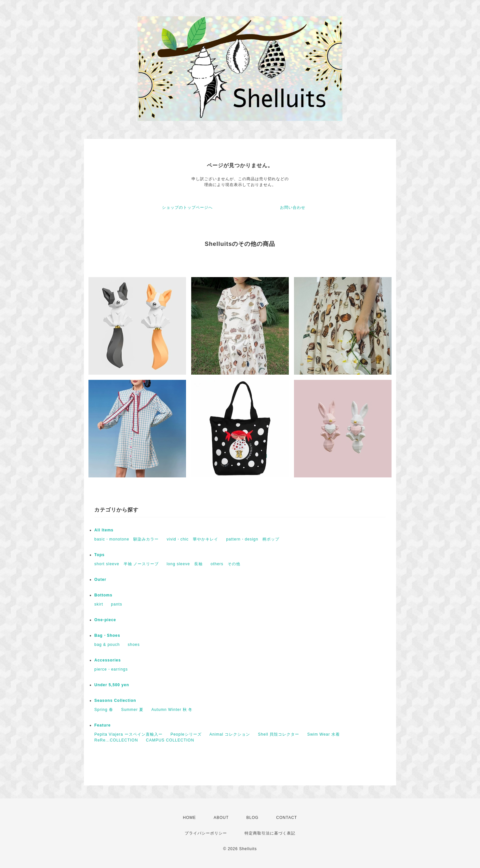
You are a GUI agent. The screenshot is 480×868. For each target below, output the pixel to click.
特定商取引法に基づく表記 (270, 833)
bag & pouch (107, 645)
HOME (190, 818)
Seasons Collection (115, 701)
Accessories (108, 660)
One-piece (105, 620)
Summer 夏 (132, 710)
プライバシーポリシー (206, 833)
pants (116, 604)
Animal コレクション (230, 734)
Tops (100, 555)
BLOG (253, 818)
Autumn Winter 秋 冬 (172, 710)
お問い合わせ (293, 207)
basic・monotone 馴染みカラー (127, 539)
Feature (102, 725)
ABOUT (221, 818)
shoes (134, 645)
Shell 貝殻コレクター (279, 734)
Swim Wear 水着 (324, 734)
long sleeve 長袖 (185, 564)
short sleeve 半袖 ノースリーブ (127, 564)
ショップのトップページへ (187, 207)
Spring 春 (104, 710)
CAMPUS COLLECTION (170, 740)
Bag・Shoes (107, 635)
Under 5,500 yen (112, 685)
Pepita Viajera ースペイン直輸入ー (128, 734)
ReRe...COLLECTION (116, 740)
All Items (104, 530)
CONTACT (287, 818)
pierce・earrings (111, 669)
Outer (100, 580)
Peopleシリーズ (186, 734)
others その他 (225, 564)
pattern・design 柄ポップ (253, 539)
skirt (99, 604)
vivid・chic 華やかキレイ (193, 539)
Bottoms (103, 595)
